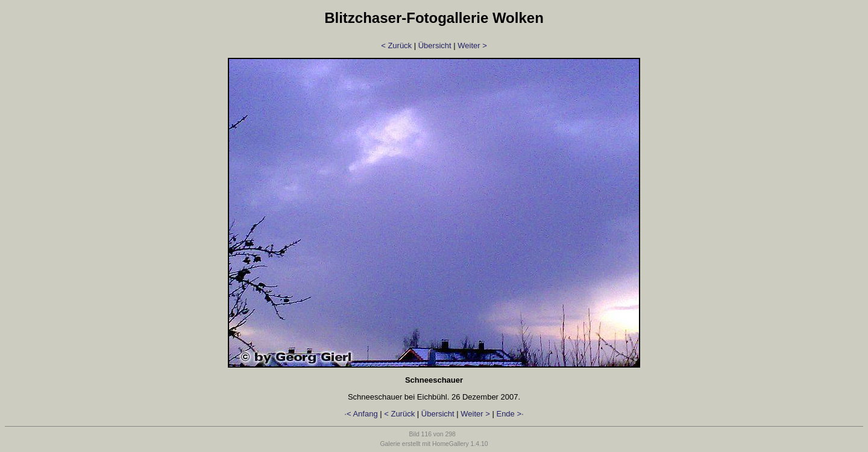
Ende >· (510, 414)
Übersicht (435, 46)
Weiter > (472, 46)
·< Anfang (361, 414)
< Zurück (396, 46)
